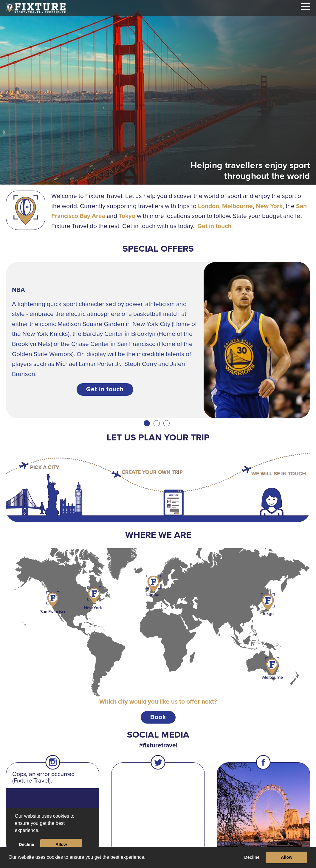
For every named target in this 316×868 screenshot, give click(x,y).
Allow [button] (286, 857)
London (209, 206)
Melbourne (237, 206)
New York (269, 206)
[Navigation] (306, 7)
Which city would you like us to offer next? (158, 702)
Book (158, 717)
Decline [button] (252, 857)
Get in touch (214, 226)
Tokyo (127, 216)
